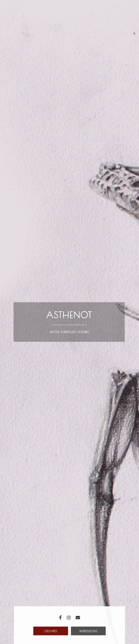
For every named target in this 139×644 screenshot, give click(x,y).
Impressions (88, 631)
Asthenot (69, 315)
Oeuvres (51, 631)
